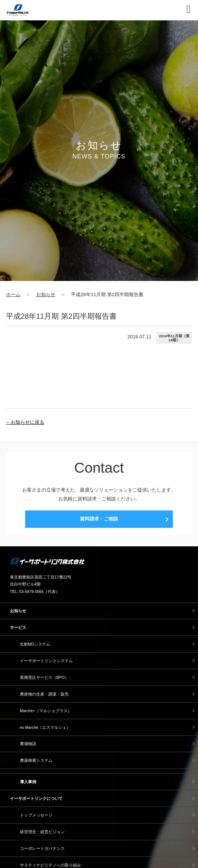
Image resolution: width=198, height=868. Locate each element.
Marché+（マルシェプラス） (46, 711)
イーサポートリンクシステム (46, 661)
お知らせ (46, 294)
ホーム (13, 294)
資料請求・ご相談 (99, 519)
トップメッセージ (36, 815)
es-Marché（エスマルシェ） (45, 727)
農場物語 (28, 744)
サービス (18, 627)
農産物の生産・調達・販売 (44, 694)
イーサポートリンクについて (36, 798)
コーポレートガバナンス (42, 848)
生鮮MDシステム (35, 644)
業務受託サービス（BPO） (44, 677)
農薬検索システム (36, 760)
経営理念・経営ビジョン (42, 832)
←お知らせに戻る (25, 422)
